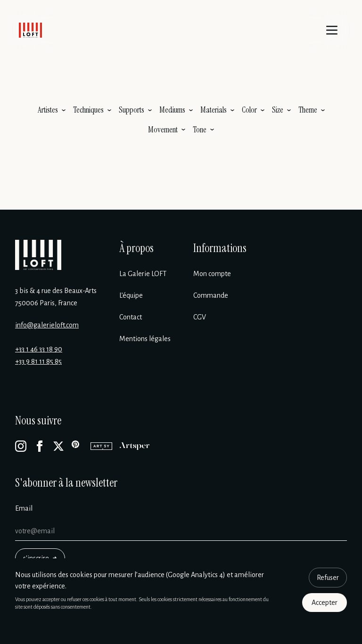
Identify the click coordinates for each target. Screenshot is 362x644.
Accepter (325, 603)
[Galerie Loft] (38, 255)
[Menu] (332, 30)
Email (24, 508)
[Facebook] (40, 446)
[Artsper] (135, 446)
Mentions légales (145, 339)
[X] (58, 446)
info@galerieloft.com (47, 325)
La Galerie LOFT (143, 274)
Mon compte (212, 274)
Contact (131, 317)
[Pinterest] (77, 446)
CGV (200, 317)
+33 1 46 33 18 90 (39, 349)
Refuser (328, 578)
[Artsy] (101, 446)
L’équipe (131, 295)
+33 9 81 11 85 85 (38, 361)
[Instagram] (21, 446)
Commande (211, 295)
